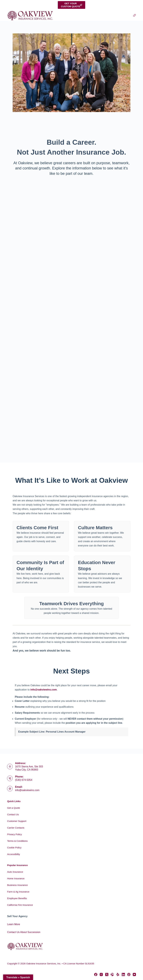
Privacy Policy (14, 834)
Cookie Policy (14, 848)
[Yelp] (118, 974)
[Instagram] (101, 974)
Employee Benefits (17, 898)
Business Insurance (17, 885)
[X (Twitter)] (107, 974)
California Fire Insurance (20, 905)
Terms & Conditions (17, 841)
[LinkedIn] (123, 974)
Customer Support (17, 821)
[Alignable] (112, 974)
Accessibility (14, 854)
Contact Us (13, 814)
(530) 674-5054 (24, 780)
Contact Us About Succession (24, 932)
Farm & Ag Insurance (18, 892)
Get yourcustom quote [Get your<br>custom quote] (71, 5)
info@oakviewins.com (44, 690)
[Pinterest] (129, 974)
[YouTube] (134, 974)
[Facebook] (96, 974)
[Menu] (134, 15)
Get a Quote (14, 808)
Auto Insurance (15, 872)
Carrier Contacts (16, 828)
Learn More (14, 924)
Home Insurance (16, 878)
